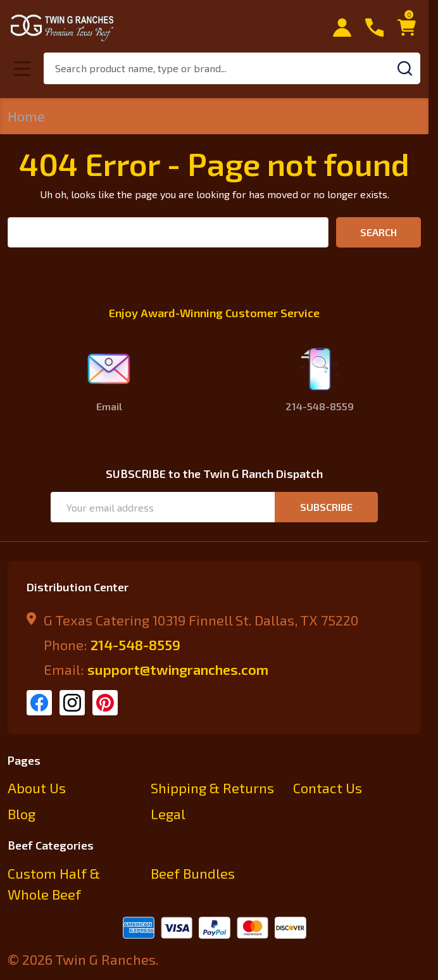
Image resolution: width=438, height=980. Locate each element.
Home (26, 116)
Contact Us (328, 788)
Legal (168, 814)
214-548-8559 (135, 644)
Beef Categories (51, 845)
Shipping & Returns (212, 788)
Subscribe (326, 507)
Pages (24, 760)
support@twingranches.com (178, 669)
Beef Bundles (193, 873)
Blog (22, 814)
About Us (37, 788)
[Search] (404, 68)
